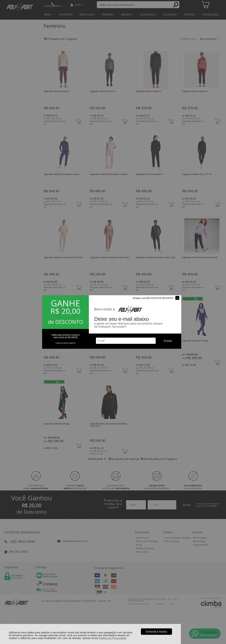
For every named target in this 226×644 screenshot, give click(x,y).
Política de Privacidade (113, 638)
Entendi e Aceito (157, 632)
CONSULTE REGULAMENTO (65, 343)
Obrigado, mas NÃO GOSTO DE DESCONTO (153, 298)
